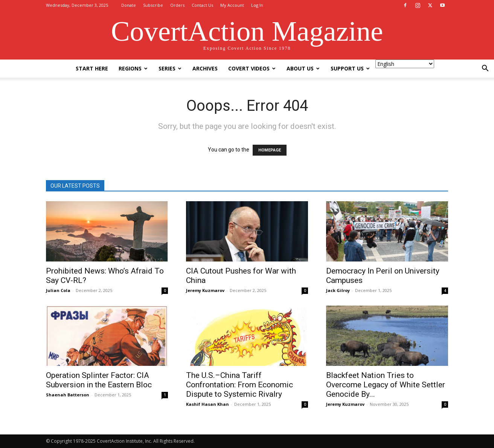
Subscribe (153, 5)
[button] (485, 69)
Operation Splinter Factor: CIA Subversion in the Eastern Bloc (99, 380)
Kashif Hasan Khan (207, 404)
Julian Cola (58, 290)
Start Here (92, 68)
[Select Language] (405, 64)
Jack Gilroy (338, 290)
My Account (232, 5)
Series (170, 68)
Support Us (350, 68)
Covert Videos (252, 68)
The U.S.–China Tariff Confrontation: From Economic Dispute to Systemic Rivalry (239, 385)
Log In (257, 5)
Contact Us (202, 5)
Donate (129, 5)
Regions (133, 68)
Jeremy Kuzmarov (205, 290)
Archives (205, 68)
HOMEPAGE (270, 150)
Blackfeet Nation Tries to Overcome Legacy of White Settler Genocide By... (386, 385)
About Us (303, 68)
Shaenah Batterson (68, 395)
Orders (177, 5)
